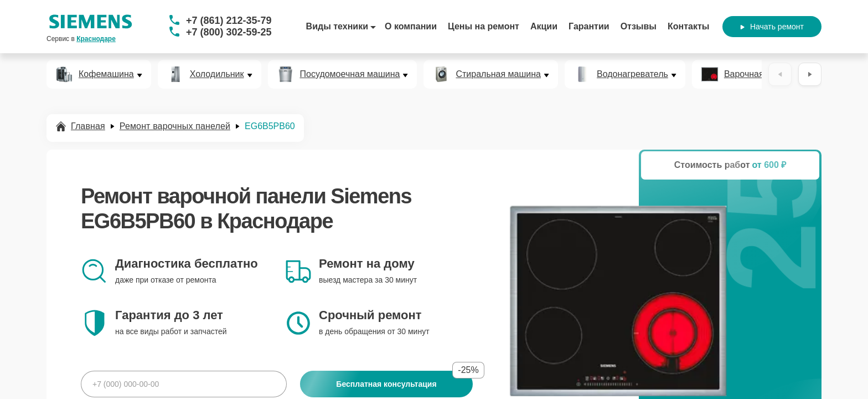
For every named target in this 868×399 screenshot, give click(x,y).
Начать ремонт (772, 27)
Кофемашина (106, 74)
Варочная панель (760, 74)
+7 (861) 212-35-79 (229, 21)
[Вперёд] (810, 74)
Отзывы (639, 26)
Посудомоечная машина (350, 74)
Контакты (688, 26)
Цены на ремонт (484, 26)
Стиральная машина (498, 74)
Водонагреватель (632, 74)
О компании (411, 26)
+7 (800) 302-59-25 (229, 32)
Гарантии (589, 26)
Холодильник (217, 74)
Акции (544, 26)
